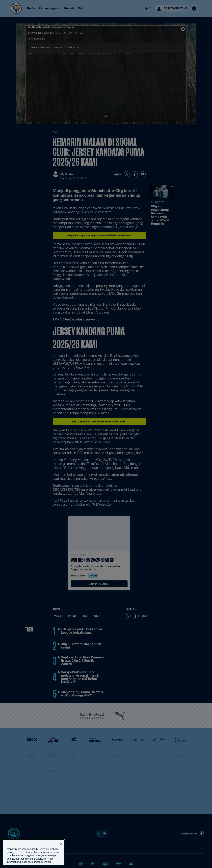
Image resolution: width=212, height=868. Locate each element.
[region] (34, 852)
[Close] (61, 844)
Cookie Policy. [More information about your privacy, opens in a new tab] (44, 862)
